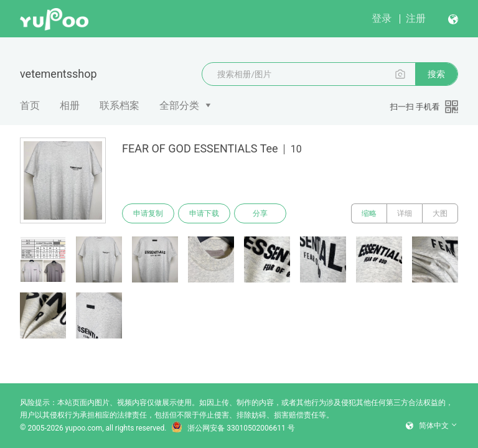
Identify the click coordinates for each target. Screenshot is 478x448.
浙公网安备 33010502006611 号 (233, 428)
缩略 (369, 213)
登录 (382, 18)
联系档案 (119, 105)
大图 (440, 213)
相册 (70, 105)
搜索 (436, 74)
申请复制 (148, 213)
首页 (30, 105)
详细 (405, 213)
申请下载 (204, 213)
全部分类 (179, 105)
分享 (260, 213)
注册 (416, 18)
